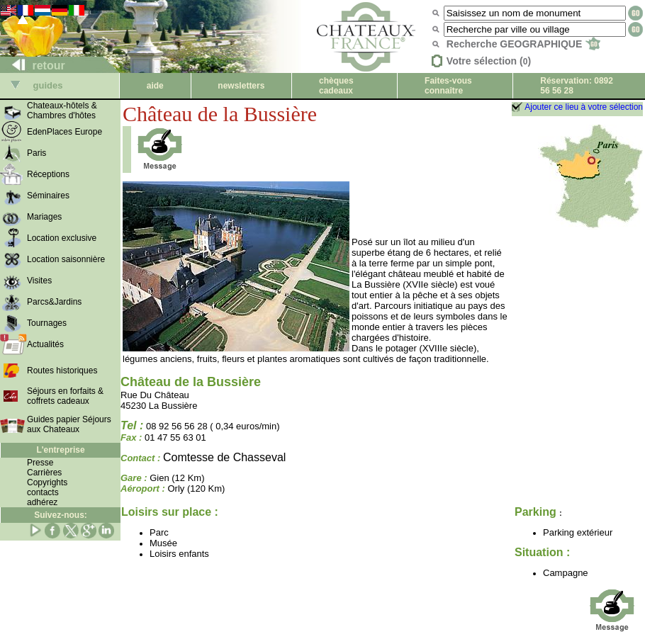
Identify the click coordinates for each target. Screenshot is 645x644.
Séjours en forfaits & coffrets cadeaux (65, 396)
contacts (43, 492)
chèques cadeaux (336, 86)
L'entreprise (60, 450)
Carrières (44, 473)
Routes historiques (62, 371)
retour (33, 66)
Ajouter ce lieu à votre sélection (584, 107)
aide (155, 86)
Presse (40, 463)
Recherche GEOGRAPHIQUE (523, 44)
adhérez (42, 502)
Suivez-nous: (61, 515)
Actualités (45, 344)
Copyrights (47, 482)
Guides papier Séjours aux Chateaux (69, 424)
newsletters (241, 86)
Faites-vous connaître (448, 86)
